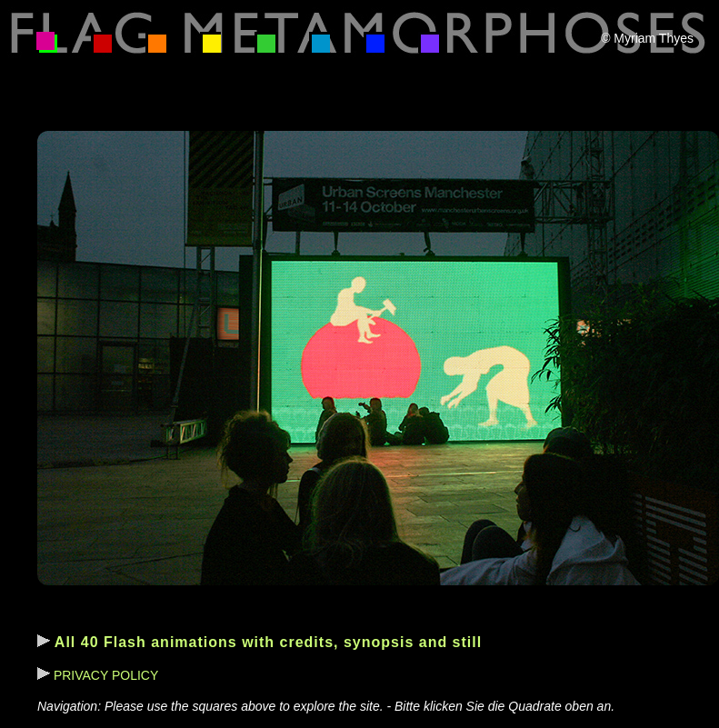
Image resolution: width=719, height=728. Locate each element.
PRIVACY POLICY (98, 675)
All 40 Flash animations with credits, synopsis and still (260, 642)
